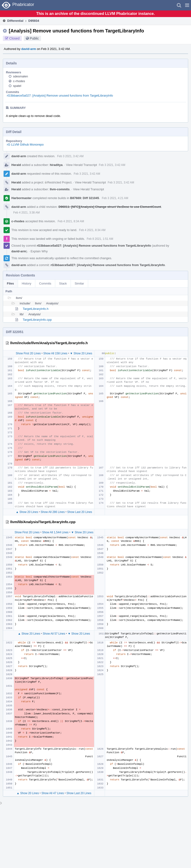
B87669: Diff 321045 (85, 198)
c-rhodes (19, 81)
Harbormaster (21, 198)
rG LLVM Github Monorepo (25, 145)
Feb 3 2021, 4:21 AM (115, 198)
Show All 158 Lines (55, 353)
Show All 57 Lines (54, 634)
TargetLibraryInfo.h (36, 309)
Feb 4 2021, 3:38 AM (26, 213)
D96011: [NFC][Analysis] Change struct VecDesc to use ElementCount (110, 207)
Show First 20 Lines (28, 353)
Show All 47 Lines (53, 793)
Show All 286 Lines (53, 512)
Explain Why (39, 251)
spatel (17, 86)
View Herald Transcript (82, 165)
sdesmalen (20, 76)
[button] (187, 5)
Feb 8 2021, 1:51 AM (100, 239)
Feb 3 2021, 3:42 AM (70, 156)
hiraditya (56, 165)
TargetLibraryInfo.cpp (37, 320)
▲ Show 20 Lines (27, 512)
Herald (16, 165)
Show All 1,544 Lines (55, 532)
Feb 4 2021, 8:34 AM (71, 221)
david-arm (29, 49)
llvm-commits (60, 189)
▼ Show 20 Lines (81, 353)
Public (34, 38)
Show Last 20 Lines (80, 512)
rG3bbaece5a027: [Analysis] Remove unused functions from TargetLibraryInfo (60, 96)
